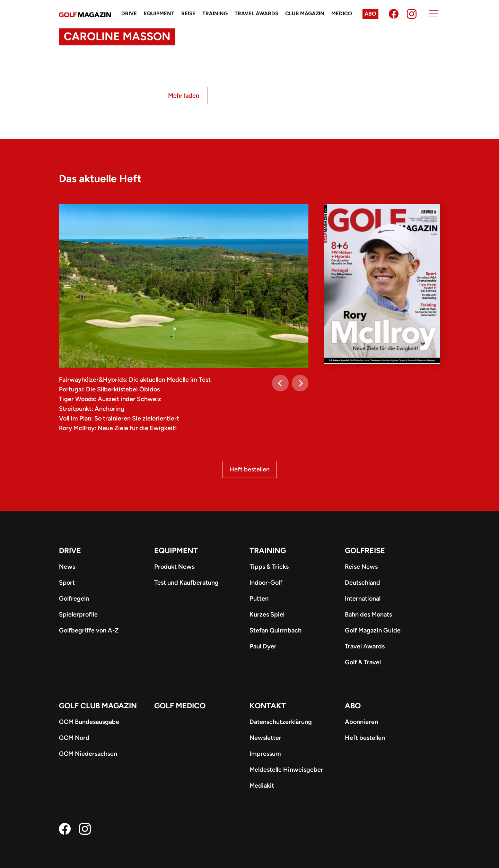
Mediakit (262, 786)
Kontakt (268, 706)
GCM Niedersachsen (88, 754)
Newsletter (265, 738)
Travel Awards (256, 14)
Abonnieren (361, 722)
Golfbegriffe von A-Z (89, 630)
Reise (188, 14)
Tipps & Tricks (269, 567)
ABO (353, 706)
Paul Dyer (263, 646)
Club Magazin (305, 14)
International (363, 599)
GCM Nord (74, 738)
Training (215, 14)
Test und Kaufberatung (186, 583)
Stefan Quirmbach (275, 630)
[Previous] (280, 383)
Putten (259, 599)
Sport (67, 583)
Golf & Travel (363, 662)
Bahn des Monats (368, 614)
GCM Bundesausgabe (89, 722)
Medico (342, 14)
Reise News (361, 567)
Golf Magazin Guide (373, 630)
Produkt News (174, 567)
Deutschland (362, 583)
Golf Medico (180, 706)
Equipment (159, 14)
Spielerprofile (78, 614)
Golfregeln (74, 599)
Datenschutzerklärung (281, 722)
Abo (370, 14)
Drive (129, 14)
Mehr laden (184, 96)
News (67, 567)
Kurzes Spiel (267, 614)
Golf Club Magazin (98, 706)
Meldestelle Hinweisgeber (286, 770)
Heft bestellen (249, 469)
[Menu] (434, 14)
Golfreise (365, 551)
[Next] (300, 383)
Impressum (265, 754)
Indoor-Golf (266, 583)
